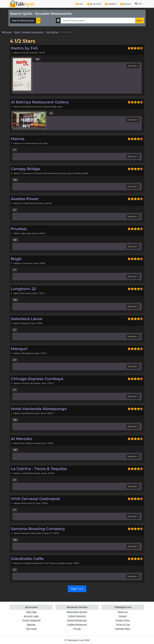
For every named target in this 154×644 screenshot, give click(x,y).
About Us (123, 612)
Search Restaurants (23, 20)
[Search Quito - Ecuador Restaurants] (98, 21)
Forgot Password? (31, 620)
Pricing (77, 629)
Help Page (31, 612)
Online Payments (77, 616)
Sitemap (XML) (123, 629)
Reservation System (77, 612)
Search (140, 21)
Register (111, 4)
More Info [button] (133, 66)
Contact (123, 616)
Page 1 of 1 (77, 589)
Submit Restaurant (77, 620)
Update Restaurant (77, 624)
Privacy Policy (123, 620)
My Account (94, 4)
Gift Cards (31, 629)
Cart (79, 4)
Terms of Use (123, 624)
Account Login (31, 616)
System (125, 4)
